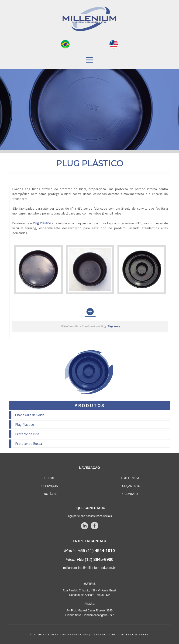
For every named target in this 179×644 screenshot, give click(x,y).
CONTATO (131, 494)
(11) (89, 551)
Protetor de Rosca (29, 444)
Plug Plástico (25, 424)
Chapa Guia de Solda (30, 415)
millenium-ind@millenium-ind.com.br (89, 568)
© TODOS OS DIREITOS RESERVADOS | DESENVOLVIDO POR (89, 634)
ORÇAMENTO (131, 486)
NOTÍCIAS (51, 494)
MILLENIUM (131, 478)
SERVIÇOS (51, 486)
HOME (51, 478)
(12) (89, 560)
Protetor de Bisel (28, 434)
